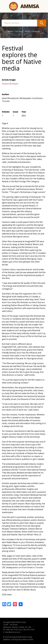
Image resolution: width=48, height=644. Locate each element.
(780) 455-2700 (12, 630)
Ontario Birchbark (10, 84)
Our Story (19, 31)
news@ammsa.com (13, 632)
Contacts (36, 31)
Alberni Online (28, 639)
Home (10, 31)
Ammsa (30, 6)
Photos (28, 31)
